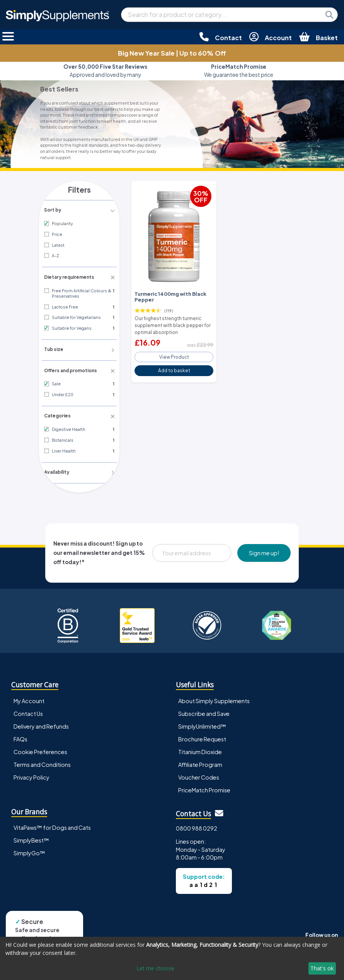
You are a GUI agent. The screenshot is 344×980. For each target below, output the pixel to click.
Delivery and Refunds (41, 724)
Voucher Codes (199, 775)
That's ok (322, 968)
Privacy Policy (32, 775)
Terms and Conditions (42, 762)
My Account (29, 698)
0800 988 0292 (197, 826)
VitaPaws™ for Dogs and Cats (52, 825)
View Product (174, 354)
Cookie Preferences (40, 749)
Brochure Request (202, 736)
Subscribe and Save (204, 711)
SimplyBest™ (31, 838)
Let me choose (155, 968)
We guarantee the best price (239, 70)
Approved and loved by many (105, 70)
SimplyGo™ (29, 850)
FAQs (20, 736)
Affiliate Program (200, 762)
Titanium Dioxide (200, 749)
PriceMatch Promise (204, 787)
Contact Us (28, 711)
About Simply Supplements (214, 698)
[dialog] (172, 958)
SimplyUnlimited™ (202, 724)
